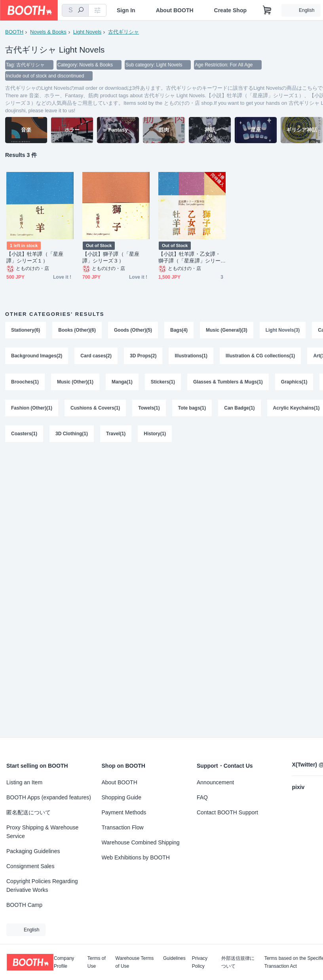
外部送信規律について (238, 962)
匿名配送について (28, 812)
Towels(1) (149, 408)
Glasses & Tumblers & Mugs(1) (228, 382)
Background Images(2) (37, 356)
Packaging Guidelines (33, 851)
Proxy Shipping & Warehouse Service (42, 832)
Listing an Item (24, 782)
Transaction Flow (123, 827)
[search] (81, 11)
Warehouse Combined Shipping (141, 842)
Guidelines (174, 958)
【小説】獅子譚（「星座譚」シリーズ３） (111, 257)
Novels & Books (48, 32)
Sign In (126, 10)
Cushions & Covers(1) (95, 408)
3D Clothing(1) (72, 434)
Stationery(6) (26, 330)
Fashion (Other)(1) (32, 408)
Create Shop (230, 10)
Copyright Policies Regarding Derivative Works (42, 886)
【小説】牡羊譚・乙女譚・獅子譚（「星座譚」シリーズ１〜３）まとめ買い (189, 258)
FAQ (202, 797)
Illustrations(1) (191, 356)
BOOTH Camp (24, 905)
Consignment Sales (30, 866)
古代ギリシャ (123, 32)
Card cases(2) (96, 356)
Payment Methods (124, 812)
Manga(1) (122, 382)
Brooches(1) (25, 382)
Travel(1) (116, 434)
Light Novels (87, 32)
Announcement (215, 782)
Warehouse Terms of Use (135, 962)
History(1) (155, 434)
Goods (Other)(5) (133, 330)
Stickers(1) (163, 382)
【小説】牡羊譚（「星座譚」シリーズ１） (35, 257)
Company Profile (64, 962)
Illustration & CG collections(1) (260, 356)
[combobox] (75, 10)
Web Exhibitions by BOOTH (136, 857)
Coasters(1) (24, 434)
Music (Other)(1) (75, 382)
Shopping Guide (122, 797)
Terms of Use (97, 962)
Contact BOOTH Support (227, 812)
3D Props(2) (143, 356)
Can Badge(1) (239, 408)
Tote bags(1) (192, 408)
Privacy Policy (200, 962)
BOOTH (14, 32)
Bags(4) (179, 330)
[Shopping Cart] (267, 10)
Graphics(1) (294, 382)
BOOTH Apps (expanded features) (49, 797)
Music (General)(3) (227, 330)
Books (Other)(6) (77, 330)
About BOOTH (175, 10)
